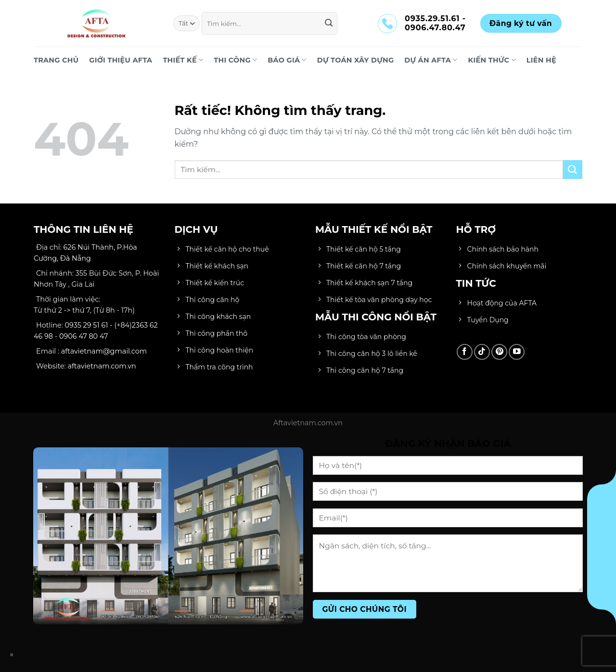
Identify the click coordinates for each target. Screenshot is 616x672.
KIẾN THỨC (492, 60)
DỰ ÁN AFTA (431, 60)
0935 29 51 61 (87, 325)
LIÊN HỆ (541, 60)
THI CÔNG (235, 60)
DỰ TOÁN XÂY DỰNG (356, 60)
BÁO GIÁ (287, 60)
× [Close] (12, 655)
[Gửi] (329, 24)
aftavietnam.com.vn (102, 366)
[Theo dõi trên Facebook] (465, 352)
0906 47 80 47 (83, 336)
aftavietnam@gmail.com (104, 351)
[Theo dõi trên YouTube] (517, 352)
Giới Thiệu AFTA (121, 60)
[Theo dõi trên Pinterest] (499, 352)
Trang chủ (56, 60)
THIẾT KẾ (183, 60)
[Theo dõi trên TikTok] (482, 352)
